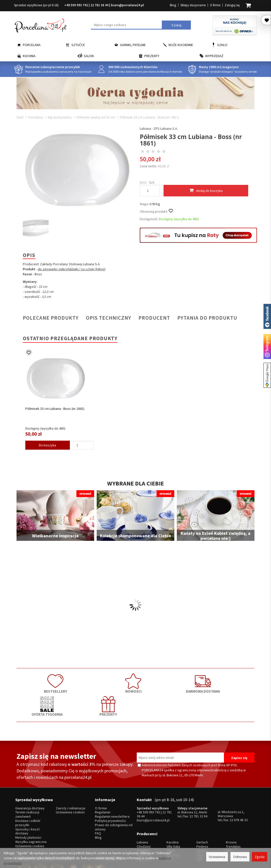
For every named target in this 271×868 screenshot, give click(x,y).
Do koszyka (47, 445)
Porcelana (32, 45)
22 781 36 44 (99, 5)
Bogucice (144, 822)
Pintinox (202, 814)
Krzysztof (144, 826)
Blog (173, 5)
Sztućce (78, 45)
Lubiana (142, 809)
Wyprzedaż (214, 56)
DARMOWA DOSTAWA (135, 682)
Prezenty (152, 56)
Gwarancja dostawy (30, 779)
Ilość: (143, 182)
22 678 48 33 (239, 791)
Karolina (173, 809)
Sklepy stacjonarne (193, 5)
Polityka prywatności (110, 791)
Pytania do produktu (207, 318)
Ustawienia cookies (30, 817)
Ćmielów (143, 818)
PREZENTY (231, 682)
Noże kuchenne (181, 45)
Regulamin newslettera (112, 787)
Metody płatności (28, 808)
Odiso (201, 822)
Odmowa (240, 857)
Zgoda (260, 857)
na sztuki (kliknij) (93, 269)
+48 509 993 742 (76, 5)
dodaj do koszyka (206, 191)
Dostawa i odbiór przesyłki (28, 794)
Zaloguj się (232, 5)
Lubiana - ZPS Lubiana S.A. (159, 129)
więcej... (232, 826)
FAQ (98, 804)
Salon (89, 56)
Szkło (222, 45)
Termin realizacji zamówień (27, 785)
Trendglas (233, 814)
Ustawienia (217, 857)
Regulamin (103, 783)
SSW (200, 826)
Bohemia (173, 822)
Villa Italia (173, 814)
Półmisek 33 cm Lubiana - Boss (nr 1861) (55, 409)
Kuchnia (29, 56)
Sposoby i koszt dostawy (27, 802)
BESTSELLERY (40, 682)
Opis (29, 255)
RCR (170, 826)
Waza (171, 818)
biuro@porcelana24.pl (127, 5)
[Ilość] (83, 445)
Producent (154, 318)
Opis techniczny (109, 318)
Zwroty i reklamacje (71, 779)
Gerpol (201, 818)
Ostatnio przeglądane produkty (70, 338)
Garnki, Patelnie (133, 45)
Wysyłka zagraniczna (31, 813)
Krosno (231, 809)
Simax (230, 822)
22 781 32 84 (198, 787)
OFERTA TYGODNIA (183, 682)
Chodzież (144, 814)
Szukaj (176, 25)
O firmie (215, 5)
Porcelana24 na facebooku (267, 316)
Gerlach (202, 809)
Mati (229, 818)
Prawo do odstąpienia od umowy (114, 798)
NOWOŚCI (88, 682)
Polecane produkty (51, 318)
